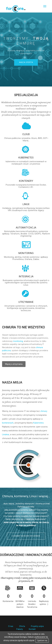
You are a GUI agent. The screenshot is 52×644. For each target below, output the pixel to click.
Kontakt (32, 629)
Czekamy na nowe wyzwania (26, 536)
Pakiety (20, 629)
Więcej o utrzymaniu (14, 364)
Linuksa (6, 434)
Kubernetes (38, 423)
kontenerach (8, 423)
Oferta (22, 626)
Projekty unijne (37, 626)
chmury (44, 411)
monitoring (18, 341)
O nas (11, 626)
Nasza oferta (26, 62)
